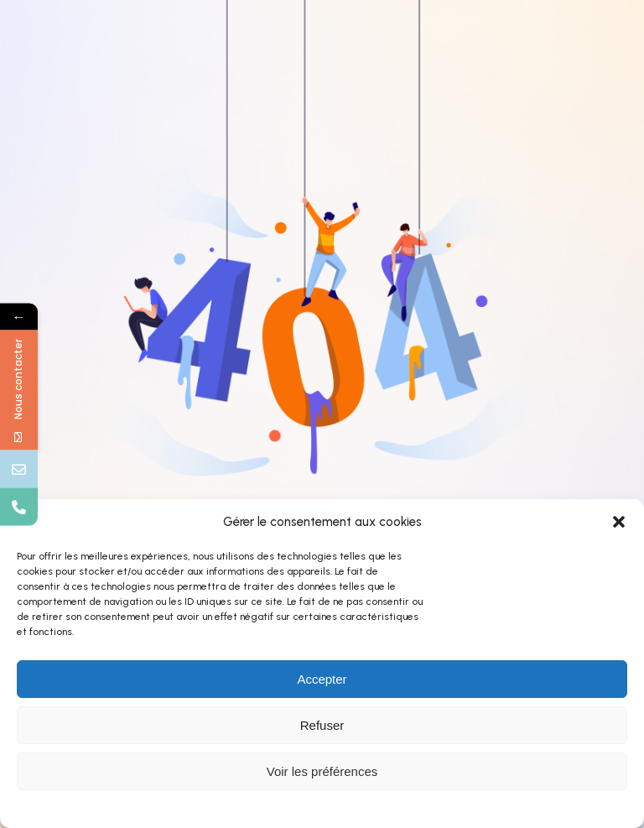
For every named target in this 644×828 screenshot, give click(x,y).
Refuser (322, 725)
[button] (619, 522)
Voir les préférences (322, 771)
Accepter (322, 679)
